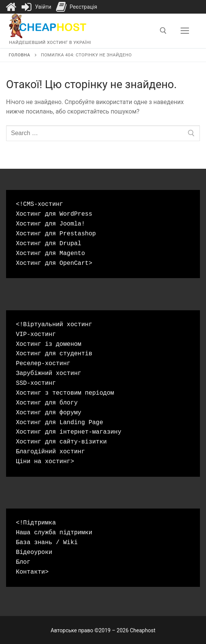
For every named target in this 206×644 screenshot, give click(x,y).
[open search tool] (163, 31)
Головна (20, 55)
